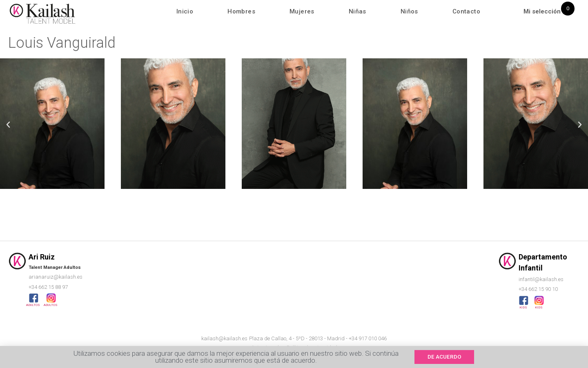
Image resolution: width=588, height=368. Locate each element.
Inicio (185, 11)
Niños (409, 11)
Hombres (241, 11)
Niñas (357, 11)
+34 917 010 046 (368, 338)
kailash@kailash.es (224, 338)
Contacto (466, 11)
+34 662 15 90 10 (538, 289)
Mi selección (542, 11)
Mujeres (302, 11)
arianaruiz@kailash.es (56, 277)
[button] (8, 125)
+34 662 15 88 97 (48, 287)
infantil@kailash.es (541, 279)
